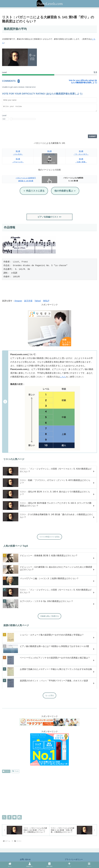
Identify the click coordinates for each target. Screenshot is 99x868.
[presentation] (22, 128)
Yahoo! (38, 301)
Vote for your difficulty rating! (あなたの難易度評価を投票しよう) (83, 81)
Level (4, 116)
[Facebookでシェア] (9, 818)
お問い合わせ (25, 860)
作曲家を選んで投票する (50, 616)
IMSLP (46, 301)
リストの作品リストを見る (49, 537)
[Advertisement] (49, 204)
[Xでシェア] (4, 818)
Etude (15, 771)
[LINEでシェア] (14, 818)
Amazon (18, 301)
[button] (20, 818)
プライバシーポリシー (74, 860)
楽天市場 (28, 301)
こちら (63, 377)
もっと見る (50, 696)
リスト (6, 771)
